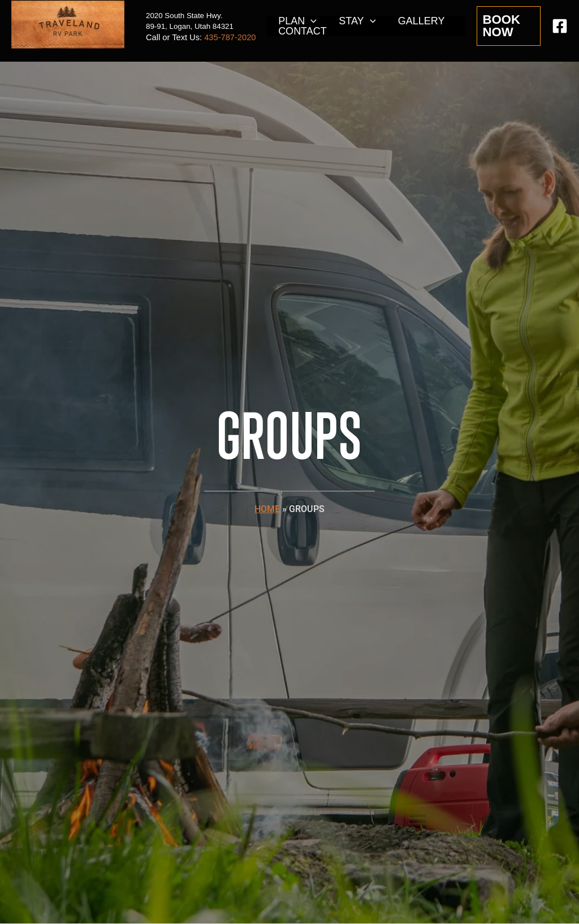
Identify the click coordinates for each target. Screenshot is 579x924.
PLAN (296, 21)
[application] (310, 21)
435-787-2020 (230, 37)
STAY (354, 21)
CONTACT (301, 31)
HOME (267, 509)
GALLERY (416, 21)
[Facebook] (560, 26)
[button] (508, 26)
